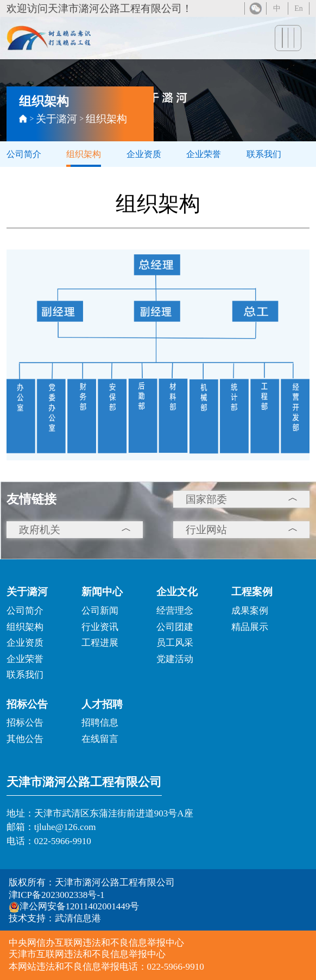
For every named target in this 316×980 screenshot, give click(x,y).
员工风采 (175, 643)
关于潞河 (56, 119)
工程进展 (100, 643)
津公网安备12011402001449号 (74, 907)
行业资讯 (100, 627)
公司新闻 (100, 611)
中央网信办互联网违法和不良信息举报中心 (96, 943)
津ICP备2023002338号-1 (57, 895)
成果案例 (250, 611)
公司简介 (24, 154)
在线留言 (100, 739)
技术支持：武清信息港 (55, 918)
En (299, 10)
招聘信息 (100, 723)
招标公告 (27, 704)
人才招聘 (102, 704)
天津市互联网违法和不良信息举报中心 (87, 954)
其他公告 (25, 739)
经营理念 (175, 611)
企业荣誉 (204, 154)
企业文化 (177, 592)
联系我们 (264, 154)
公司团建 (175, 627)
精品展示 (250, 627)
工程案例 (252, 592)
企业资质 (144, 154)
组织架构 (106, 119)
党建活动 (175, 659)
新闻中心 (102, 592)
